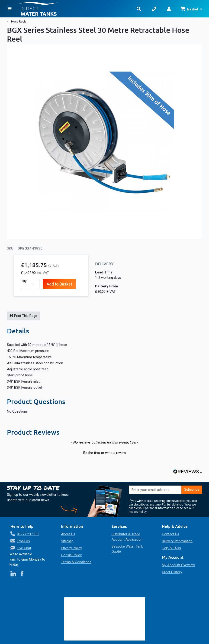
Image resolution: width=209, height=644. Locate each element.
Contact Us (170, 534)
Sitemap (67, 541)
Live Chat (24, 548)
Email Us (23, 541)
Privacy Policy (138, 512)
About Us (68, 534)
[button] (104, 452)
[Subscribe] (192, 490)
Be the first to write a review (105, 453)
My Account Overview (178, 565)
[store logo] (75, 9)
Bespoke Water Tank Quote (127, 549)
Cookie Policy (71, 555)
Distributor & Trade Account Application (127, 537)
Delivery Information (177, 541)
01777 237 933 (28, 534)
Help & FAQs (171, 548)
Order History (172, 572)
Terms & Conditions (76, 562)
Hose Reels (19, 21)
